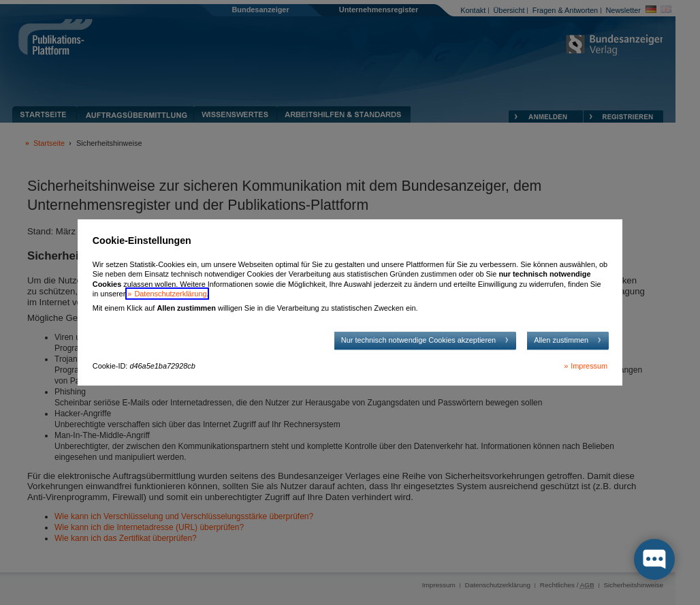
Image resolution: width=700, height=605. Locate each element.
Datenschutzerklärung (170, 294)
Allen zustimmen (561, 340)
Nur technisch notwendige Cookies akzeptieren (418, 340)
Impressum (589, 366)
